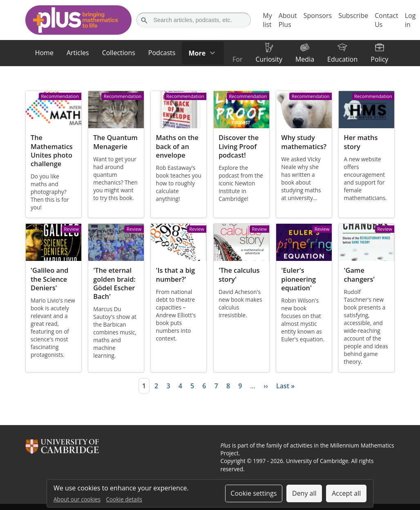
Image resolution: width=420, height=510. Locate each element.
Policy (379, 59)
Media (305, 59)
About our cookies (77, 499)
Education (342, 59)
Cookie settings (254, 493)
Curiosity (269, 59)
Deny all (304, 493)
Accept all (346, 493)
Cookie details (124, 499)
